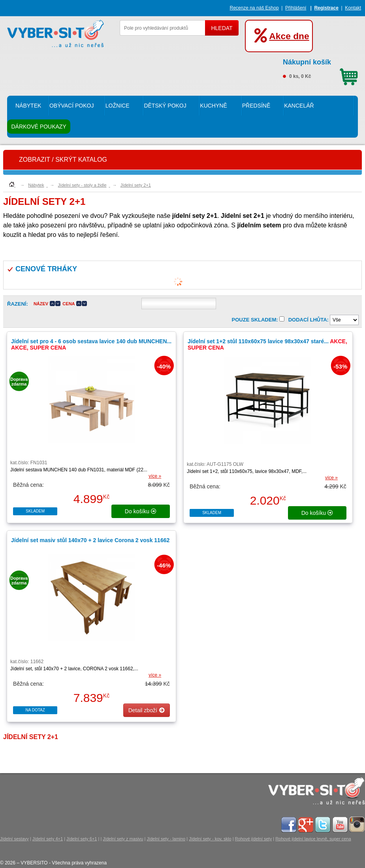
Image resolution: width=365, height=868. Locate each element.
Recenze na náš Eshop (254, 8)
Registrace (326, 8)
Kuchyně (213, 106)
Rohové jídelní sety (254, 839)
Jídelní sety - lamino (166, 839)
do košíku (141, 511)
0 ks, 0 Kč (320, 68)
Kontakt (353, 8)
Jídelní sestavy (14, 839)
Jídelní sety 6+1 (82, 839)
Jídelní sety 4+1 (48, 839)
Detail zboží (147, 710)
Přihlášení (296, 8)
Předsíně (256, 106)
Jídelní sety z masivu (123, 839)
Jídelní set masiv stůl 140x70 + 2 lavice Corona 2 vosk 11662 (90, 540)
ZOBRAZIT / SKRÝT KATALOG (63, 160)
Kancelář (299, 106)
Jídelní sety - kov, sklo (210, 839)
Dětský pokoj (165, 106)
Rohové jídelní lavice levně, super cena (313, 839)
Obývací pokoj (72, 106)
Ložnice (118, 106)
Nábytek (28, 106)
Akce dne (289, 36)
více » (155, 476)
